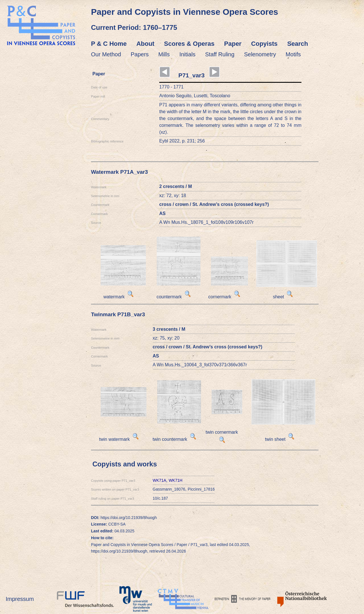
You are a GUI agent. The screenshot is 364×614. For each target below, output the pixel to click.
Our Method (106, 54)
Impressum (20, 599)
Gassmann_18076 (169, 489)
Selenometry (260, 54)
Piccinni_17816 (201, 489)
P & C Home (109, 44)
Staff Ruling (220, 54)
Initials (188, 54)
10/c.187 (160, 498)
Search (298, 44)
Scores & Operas (189, 44)
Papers (140, 54)
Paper (233, 44)
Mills (164, 54)
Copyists (264, 44)
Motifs (293, 54)
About (145, 44)
